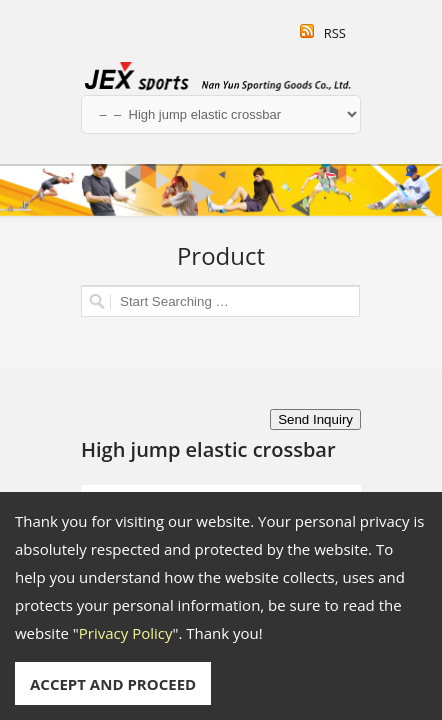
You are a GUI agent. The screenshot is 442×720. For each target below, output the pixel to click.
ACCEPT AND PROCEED (113, 684)
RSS (335, 33)
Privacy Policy (126, 633)
